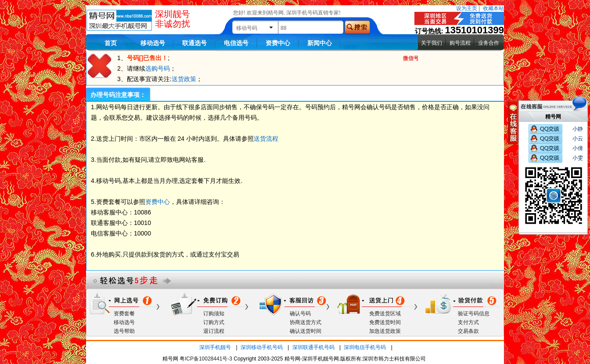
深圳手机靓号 (215, 347)
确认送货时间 (306, 331)
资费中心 (278, 43)
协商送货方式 (306, 322)
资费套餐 (124, 314)
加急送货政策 (385, 331)
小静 (578, 129)
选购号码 (158, 68)
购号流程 (460, 43)
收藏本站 (493, 8)
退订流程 (214, 331)
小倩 (578, 148)
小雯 (578, 158)
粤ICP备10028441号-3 (206, 359)
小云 (578, 139)
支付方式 (468, 322)
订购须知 (214, 314)
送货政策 (184, 79)
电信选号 (236, 43)
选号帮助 (124, 331)
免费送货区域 (385, 314)
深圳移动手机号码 (262, 347)
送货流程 (266, 139)
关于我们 (432, 43)
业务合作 (489, 43)
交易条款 (468, 331)
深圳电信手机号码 (365, 347)
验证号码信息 (474, 314)
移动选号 (153, 43)
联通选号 (194, 43)
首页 (111, 43)
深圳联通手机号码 (313, 347)
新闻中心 (320, 43)
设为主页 (467, 8)
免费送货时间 (385, 322)
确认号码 (300, 314)
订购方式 (214, 322)
